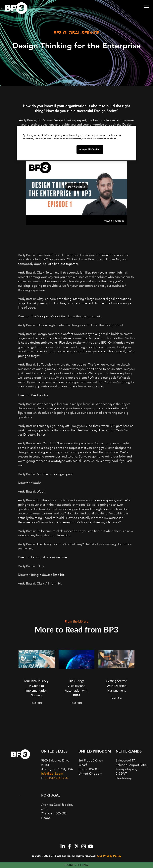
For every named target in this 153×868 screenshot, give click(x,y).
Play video (76, 187)
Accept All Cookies (90, 149)
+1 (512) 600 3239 (56, 778)
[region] (76, 143)
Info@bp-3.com (52, 774)
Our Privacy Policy (109, 856)
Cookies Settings (76, 865)
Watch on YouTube (114, 221)
